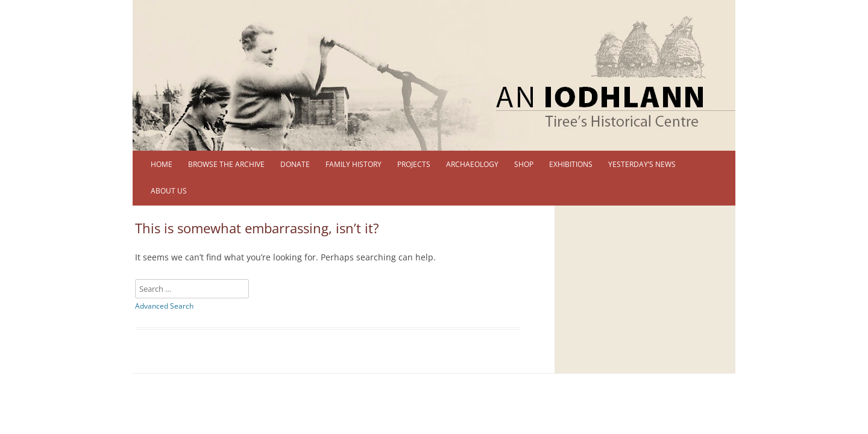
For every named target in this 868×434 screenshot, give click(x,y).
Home (162, 164)
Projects (414, 164)
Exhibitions (571, 164)
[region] (434, 75)
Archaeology (472, 164)
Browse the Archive (226, 164)
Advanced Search (164, 306)
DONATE (295, 164)
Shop (524, 164)
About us (169, 191)
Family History (354, 164)
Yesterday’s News (642, 164)
